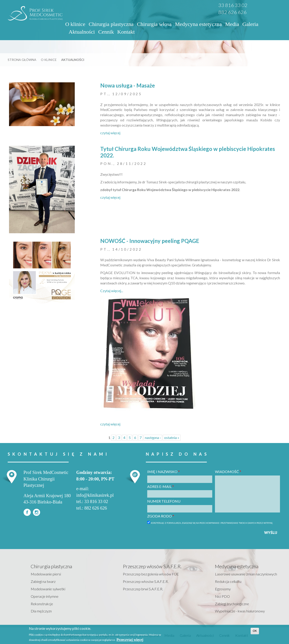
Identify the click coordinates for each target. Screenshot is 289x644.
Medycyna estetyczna (198, 24)
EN (273, 6)
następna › (153, 437)
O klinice (75, 24)
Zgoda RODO (161, 516)
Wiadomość (228, 472)
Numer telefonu (164, 501)
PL (266, 6)
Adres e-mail (161, 486)
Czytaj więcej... (112, 291)
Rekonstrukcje (42, 604)
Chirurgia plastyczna (111, 24)
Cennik (106, 32)
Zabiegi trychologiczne (232, 604)
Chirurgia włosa (154, 24)
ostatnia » (172, 437)
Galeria (251, 24)
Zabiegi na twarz (43, 581)
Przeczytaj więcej (130, 640)
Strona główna (22, 60)
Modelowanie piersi (46, 574)
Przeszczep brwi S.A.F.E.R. (143, 589)
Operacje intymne (45, 596)
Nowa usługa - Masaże (128, 85)
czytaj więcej (110, 133)
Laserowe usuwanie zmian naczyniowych (246, 574)
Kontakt (126, 32)
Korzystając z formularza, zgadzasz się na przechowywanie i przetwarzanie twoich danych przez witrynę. (212, 523)
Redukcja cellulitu (228, 581)
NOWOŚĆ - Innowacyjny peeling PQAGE (150, 241)
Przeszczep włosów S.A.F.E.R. (146, 581)
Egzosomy (223, 589)
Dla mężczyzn (41, 611)
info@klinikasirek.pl (95, 495)
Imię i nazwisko (163, 472)
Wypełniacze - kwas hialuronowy (240, 611)
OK (255, 631)
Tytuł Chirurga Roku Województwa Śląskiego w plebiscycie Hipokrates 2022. (188, 152)
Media (232, 24)
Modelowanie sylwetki (48, 589)
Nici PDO (222, 596)
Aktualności (82, 32)
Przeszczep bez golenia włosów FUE (151, 574)
